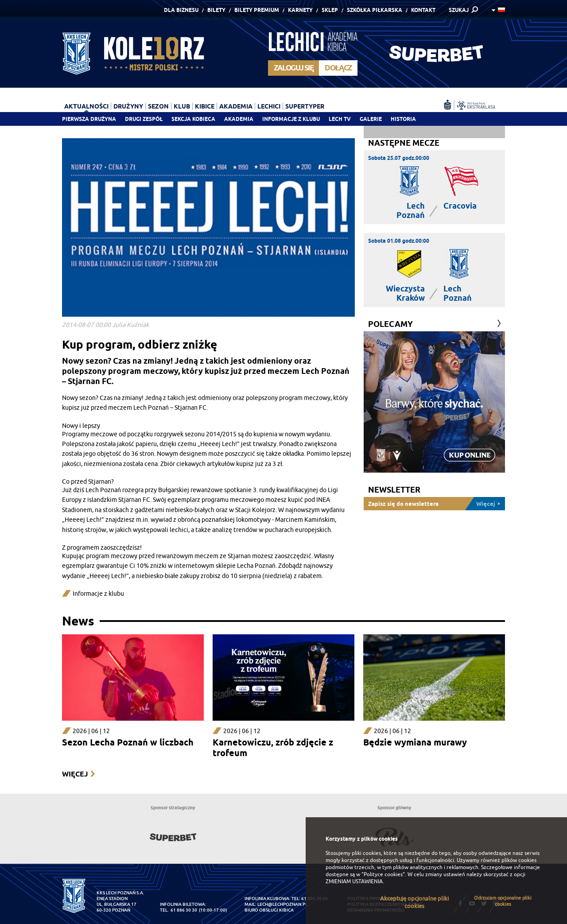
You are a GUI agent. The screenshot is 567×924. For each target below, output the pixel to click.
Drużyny (128, 106)
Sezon (158, 106)
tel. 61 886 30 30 (179, 910)
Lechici (269, 106)
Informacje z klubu (291, 119)
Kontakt (423, 10)
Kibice (205, 106)
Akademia (239, 119)
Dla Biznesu (181, 10)
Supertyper (305, 106)
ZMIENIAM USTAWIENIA (354, 881)
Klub (182, 106)
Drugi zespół (144, 119)
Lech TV (340, 119)
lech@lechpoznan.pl (282, 904)
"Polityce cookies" (383, 874)
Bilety (216, 10)
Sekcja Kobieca (193, 119)
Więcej (75, 774)
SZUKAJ (459, 10)
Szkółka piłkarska (375, 10)
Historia (403, 119)
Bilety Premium (257, 10)
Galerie (371, 119)
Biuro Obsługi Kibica (269, 910)
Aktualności (86, 106)
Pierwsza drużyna (89, 119)
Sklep (330, 10)
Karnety (300, 10)
